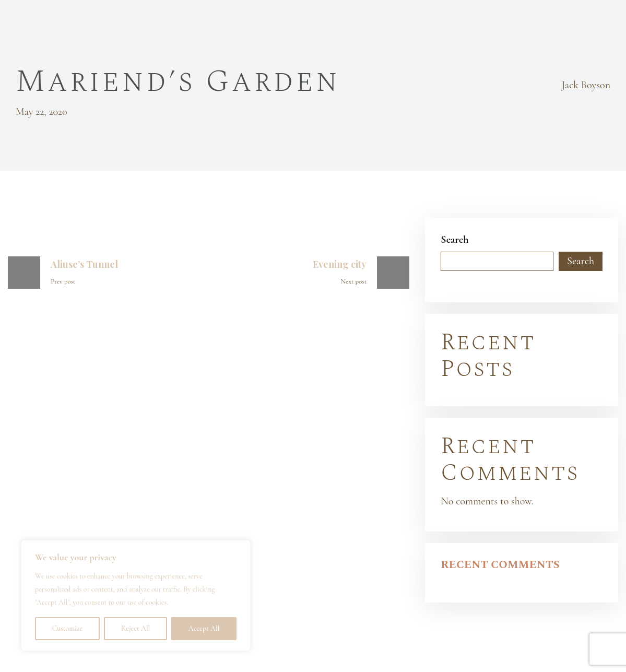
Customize (68, 628)
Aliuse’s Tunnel (84, 264)
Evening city (340, 264)
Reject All (135, 628)
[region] (136, 596)
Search (454, 240)
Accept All (204, 628)
